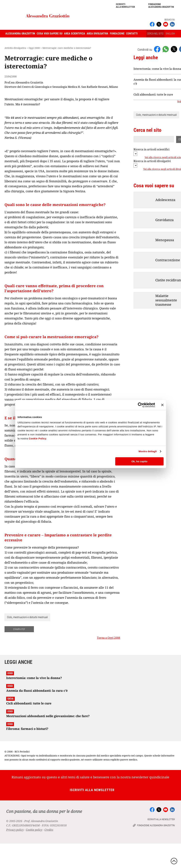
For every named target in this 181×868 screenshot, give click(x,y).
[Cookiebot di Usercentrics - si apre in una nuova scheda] (140, 405)
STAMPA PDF (19, 629)
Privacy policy (15, 830)
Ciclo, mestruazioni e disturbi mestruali (27, 617)
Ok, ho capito (139, 461)
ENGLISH (170, 34)
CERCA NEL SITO (155, 34)
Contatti (132, 34)
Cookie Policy (37, 438)
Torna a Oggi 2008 (109, 638)
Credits (49, 830)
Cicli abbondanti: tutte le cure (153, 94)
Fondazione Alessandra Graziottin (161, 6)
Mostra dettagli (148, 451)
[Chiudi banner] (162, 405)
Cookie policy (34, 830)
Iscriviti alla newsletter (125, 6)
